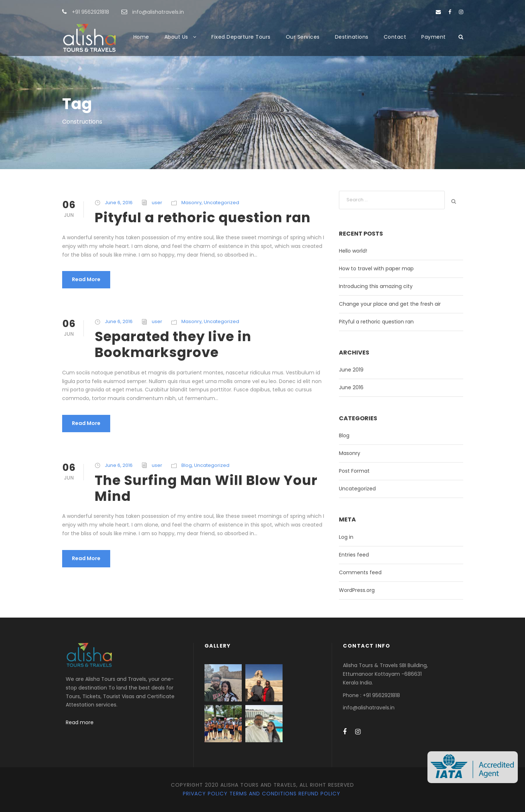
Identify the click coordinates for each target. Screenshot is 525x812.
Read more (80, 722)
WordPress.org (357, 590)
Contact (395, 37)
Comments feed (360, 572)
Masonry (192, 203)
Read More (86, 279)
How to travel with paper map (376, 268)
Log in (346, 537)
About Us (176, 37)
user (157, 203)
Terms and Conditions (263, 794)
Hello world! (353, 251)
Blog (187, 465)
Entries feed (354, 555)
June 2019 (351, 370)
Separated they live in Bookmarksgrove (173, 344)
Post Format (354, 471)
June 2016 (351, 387)
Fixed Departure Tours (241, 37)
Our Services (303, 37)
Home (141, 37)
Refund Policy (319, 794)
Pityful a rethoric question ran (203, 218)
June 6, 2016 (119, 203)
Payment (434, 37)
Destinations (352, 37)
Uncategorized (221, 203)
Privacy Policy (205, 794)
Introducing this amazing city (376, 286)
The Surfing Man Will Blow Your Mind (206, 488)
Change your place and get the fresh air (390, 304)
